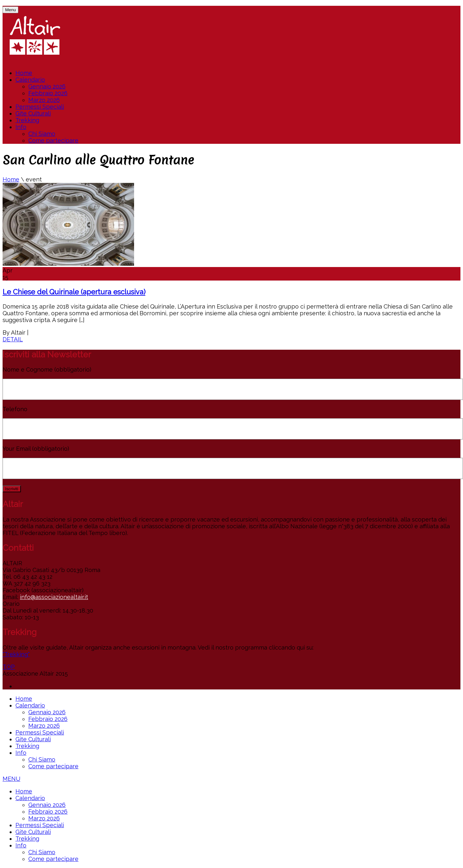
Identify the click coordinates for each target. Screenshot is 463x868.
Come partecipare (53, 140)
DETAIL (13, 339)
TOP (9, 667)
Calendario (30, 80)
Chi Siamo (42, 134)
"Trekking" (16, 654)
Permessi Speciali (40, 107)
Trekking (27, 120)
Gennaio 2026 (47, 86)
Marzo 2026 (44, 100)
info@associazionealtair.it (54, 597)
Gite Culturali (33, 113)
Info (21, 127)
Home (24, 73)
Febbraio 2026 (48, 93)
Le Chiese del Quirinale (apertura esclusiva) (74, 292)
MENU (11, 779)
